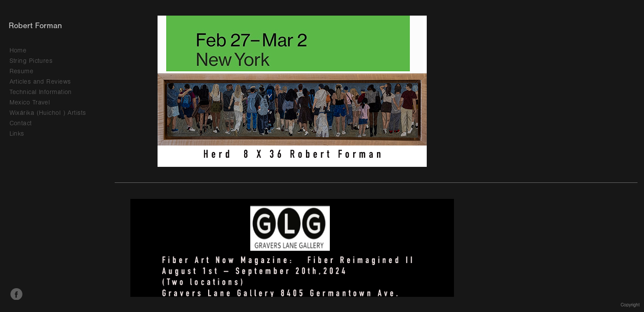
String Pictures (31, 61)
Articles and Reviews (40, 82)
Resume (22, 71)
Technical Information (41, 92)
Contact (21, 123)
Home (18, 50)
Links (17, 134)
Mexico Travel (30, 102)
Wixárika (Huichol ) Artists (48, 113)
